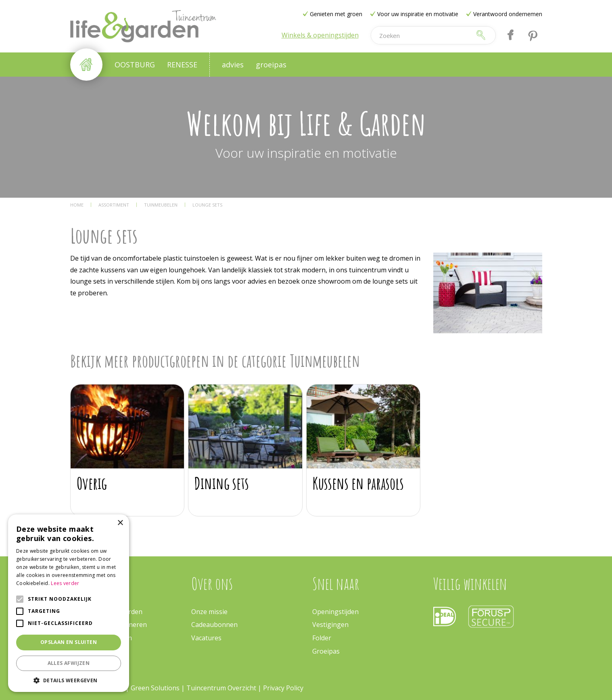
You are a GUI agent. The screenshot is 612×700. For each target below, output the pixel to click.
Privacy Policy (283, 688)
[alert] (69, 603)
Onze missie (209, 612)
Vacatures (206, 638)
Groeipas (326, 651)
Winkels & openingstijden (320, 35)
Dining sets (222, 483)
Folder (322, 638)
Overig (92, 483)
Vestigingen (330, 625)
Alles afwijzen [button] (69, 663)
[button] (69, 680)
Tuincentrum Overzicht (221, 688)
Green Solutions (156, 688)
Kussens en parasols (358, 483)
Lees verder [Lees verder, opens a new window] (65, 583)
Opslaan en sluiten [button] (69, 642)
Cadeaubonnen (214, 625)
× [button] (120, 523)
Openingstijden (335, 612)
